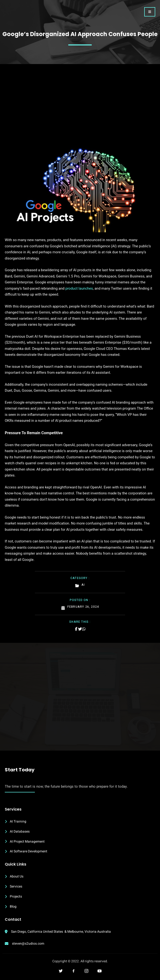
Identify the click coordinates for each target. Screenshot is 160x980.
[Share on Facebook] (76, 629)
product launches (79, 288)
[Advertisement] (80, 112)
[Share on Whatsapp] (84, 629)
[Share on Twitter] (80, 629)
